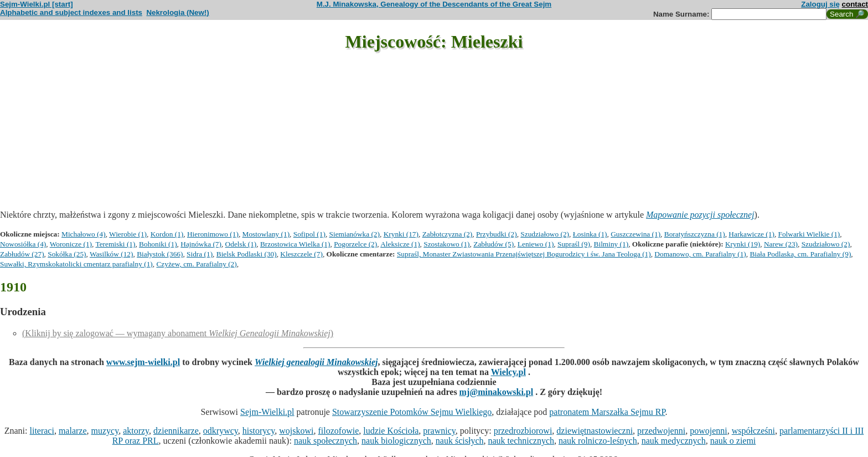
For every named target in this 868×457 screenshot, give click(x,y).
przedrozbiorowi (523, 431)
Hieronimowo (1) (213, 234)
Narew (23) (781, 244)
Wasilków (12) (112, 254)
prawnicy (439, 431)
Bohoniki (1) (158, 244)
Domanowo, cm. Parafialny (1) (700, 254)
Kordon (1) (167, 234)
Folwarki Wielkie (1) (809, 234)
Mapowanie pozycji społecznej (700, 215)
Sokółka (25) (67, 254)
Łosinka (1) (590, 234)
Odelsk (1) (241, 244)
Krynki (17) (401, 234)
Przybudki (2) (497, 234)
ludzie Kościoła (391, 431)
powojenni (709, 431)
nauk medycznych (674, 441)
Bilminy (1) (611, 244)
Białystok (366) (160, 254)
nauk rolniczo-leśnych (598, 441)
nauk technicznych (521, 441)
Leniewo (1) (536, 244)
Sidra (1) (200, 254)
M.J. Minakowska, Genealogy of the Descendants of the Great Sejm (434, 4)
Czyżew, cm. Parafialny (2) (196, 264)
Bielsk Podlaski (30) (247, 254)
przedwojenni (661, 431)
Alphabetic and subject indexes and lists (71, 12)
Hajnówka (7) (201, 244)
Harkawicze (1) (751, 234)
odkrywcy (221, 431)
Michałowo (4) (84, 234)
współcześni (753, 431)
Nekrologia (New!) (177, 12)
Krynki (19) (743, 244)
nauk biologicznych (396, 441)
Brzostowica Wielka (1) (295, 244)
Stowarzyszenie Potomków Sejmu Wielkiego (412, 412)
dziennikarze (176, 431)
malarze (73, 431)
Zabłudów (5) (494, 244)
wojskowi (296, 431)
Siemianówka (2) (355, 234)
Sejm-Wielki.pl (267, 412)
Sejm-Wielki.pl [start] (37, 4)
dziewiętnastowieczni (595, 431)
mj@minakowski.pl (497, 392)
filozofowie (339, 431)
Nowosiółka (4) (23, 244)
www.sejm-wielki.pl (143, 362)
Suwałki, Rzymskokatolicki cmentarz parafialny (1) (76, 264)
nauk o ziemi (733, 441)
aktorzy (136, 431)
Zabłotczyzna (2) (448, 234)
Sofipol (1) (309, 234)
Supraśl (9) (574, 244)
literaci (42, 431)
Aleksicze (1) (400, 244)
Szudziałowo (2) (545, 234)
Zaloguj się (820, 4)
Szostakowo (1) (446, 244)
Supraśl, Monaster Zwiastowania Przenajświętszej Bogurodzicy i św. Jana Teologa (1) (524, 254)
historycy (259, 431)
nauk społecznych (325, 441)
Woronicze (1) (71, 244)
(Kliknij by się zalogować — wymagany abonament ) (178, 333)
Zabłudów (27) (22, 254)
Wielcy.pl (508, 372)
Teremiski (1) (115, 244)
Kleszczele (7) (301, 254)
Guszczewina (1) (635, 234)
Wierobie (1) (128, 234)
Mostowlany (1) (266, 234)
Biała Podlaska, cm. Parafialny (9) (800, 254)
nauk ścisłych (460, 441)
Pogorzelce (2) (355, 244)
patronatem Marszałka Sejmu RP (607, 412)
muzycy (105, 431)
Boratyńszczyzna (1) (695, 234)
